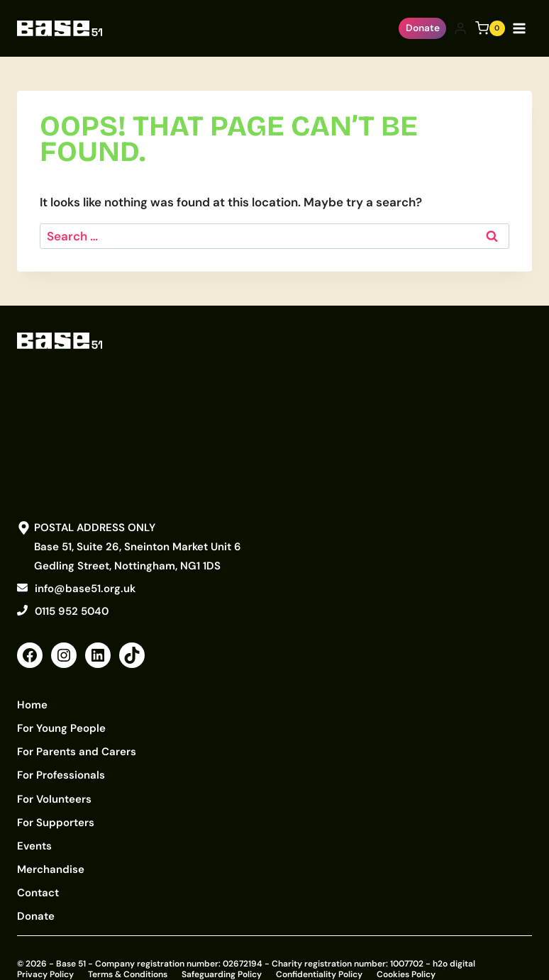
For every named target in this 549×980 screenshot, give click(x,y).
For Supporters (56, 811)
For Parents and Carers (77, 747)
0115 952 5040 (72, 611)
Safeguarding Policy (222, 952)
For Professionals (61, 768)
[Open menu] (522, 28)
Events (34, 832)
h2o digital (454, 942)
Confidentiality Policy (319, 952)
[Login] (460, 29)
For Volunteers (54, 789)
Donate (423, 28)
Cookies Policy (406, 952)
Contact (38, 874)
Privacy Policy (45, 952)
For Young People (61, 725)
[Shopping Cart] (490, 28)
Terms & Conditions (128, 952)
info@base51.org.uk (85, 589)
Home (32, 704)
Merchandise (51, 853)
